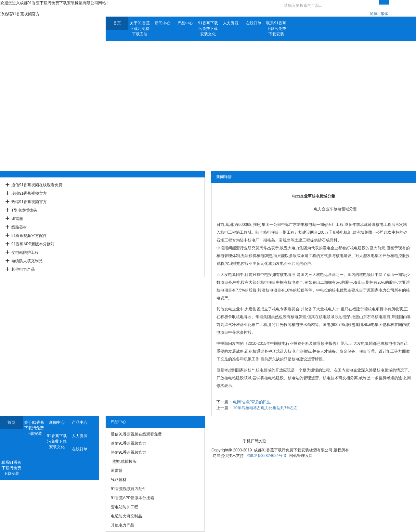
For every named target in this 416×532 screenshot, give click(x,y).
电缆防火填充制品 (27, 261)
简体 (374, 14)
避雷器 (17, 219)
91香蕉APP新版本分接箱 (33, 244)
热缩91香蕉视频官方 (29, 202)
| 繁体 (383, 14)
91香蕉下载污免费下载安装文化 (208, 29)
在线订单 (253, 23)
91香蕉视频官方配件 (29, 236)
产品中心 (185, 23)
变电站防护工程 (25, 253)
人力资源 (231, 23)
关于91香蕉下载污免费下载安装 (140, 29)
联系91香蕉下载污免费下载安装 (276, 29)
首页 (117, 23)
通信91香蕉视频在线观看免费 (37, 185)
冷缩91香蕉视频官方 (29, 193)
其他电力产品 (23, 269)
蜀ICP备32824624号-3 (266, 456)
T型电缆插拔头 (24, 210)
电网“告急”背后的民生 (252, 402)
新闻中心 (162, 23)
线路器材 (19, 227)
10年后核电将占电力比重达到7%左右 (265, 408)
